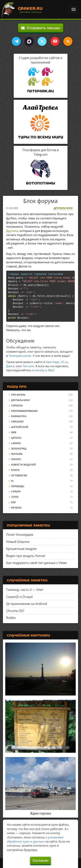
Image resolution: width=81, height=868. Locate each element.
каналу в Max (44, 370)
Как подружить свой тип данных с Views (36, 563)
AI (12, 481)
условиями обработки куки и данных (35, 839)
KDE (13, 502)
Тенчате (28, 366)
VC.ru (64, 362)
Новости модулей (23, 465)
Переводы (18, 486)
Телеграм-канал (20, 356)
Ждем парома (41, 813)
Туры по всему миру (41, 137)
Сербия (16, 492)
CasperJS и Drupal (19, 597)
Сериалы (17, 405)
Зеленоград (19, 449)
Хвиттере (53, 362)
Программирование (24, 411)
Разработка (19, 416)
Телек (15, 497)
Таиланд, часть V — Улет (25, 590)
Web (14, 432)
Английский (20, 427)
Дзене (10, 366)
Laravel (16, 443)
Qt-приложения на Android (27, 604)
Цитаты (16, 438)
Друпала (12, 231)
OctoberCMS (19, 475)
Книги (15, 470)
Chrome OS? (15, 611)
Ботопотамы (41, 183)
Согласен (40, 860)
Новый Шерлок (18, 542)
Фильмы (17, 454)
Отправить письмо (41, 28)
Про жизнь (18, 395)
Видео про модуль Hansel (26, 556)
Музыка (16, 508)
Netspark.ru (40, 91)
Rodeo (11, 618)
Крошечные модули (21, 549)
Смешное (17, 422)
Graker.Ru (30, 8)
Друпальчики (63, 208)
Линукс (16, 459)
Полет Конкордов (20, 535)
